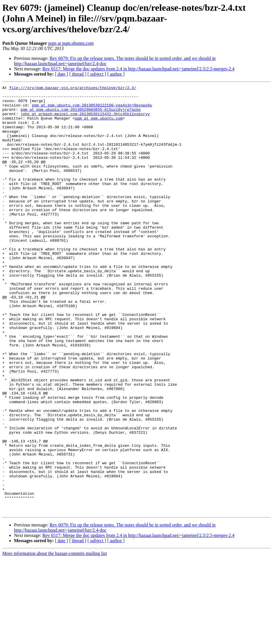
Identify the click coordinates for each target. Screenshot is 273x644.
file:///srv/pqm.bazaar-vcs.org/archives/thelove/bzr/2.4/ (73, 88)
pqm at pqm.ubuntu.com (71, 43)
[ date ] (61, 74)
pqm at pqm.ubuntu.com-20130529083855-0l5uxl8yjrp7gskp (80, 115)
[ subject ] (97, 74)
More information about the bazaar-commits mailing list (55, 639)
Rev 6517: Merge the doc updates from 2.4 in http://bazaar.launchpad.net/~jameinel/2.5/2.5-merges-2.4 (139, 69)
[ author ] (116, 74)
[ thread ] (78, 74)
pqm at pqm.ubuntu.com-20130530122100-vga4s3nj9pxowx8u (92, 109)
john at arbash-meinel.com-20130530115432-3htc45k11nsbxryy (85, 120)
